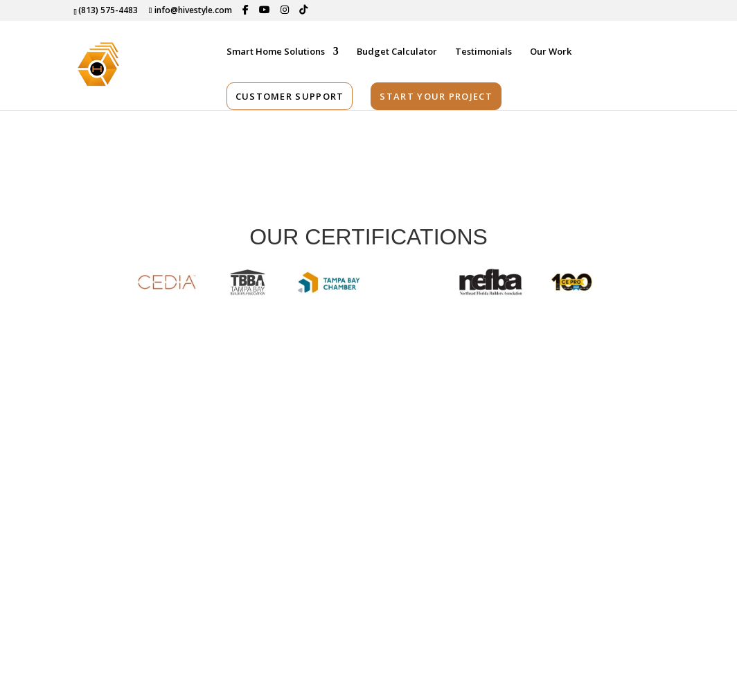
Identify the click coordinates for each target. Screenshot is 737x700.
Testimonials (483, 53)
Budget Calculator (397, 53)
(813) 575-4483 (108, 10)
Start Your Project (436, 97)
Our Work (551, 53)
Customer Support (290, 97)
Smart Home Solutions (276, 53)
